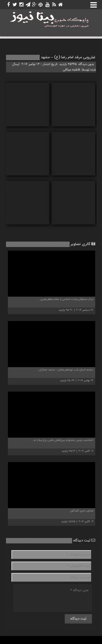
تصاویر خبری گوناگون (82, 511)
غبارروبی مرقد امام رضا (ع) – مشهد (68, 57)
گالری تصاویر (83, 244)
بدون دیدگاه (86, 64)
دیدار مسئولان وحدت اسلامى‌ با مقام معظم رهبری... (66, 299)
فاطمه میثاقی (71, 70)
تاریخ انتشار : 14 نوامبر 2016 (40, 64)
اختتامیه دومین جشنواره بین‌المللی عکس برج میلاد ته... (62, 440)
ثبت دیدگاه (84, 541)
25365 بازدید (68, 64)
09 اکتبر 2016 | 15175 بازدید (77, 522)
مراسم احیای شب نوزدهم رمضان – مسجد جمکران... (65, 370)
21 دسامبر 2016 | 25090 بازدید (76, 310)
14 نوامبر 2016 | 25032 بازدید (77, 381)
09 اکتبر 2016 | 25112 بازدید (78, 451)
